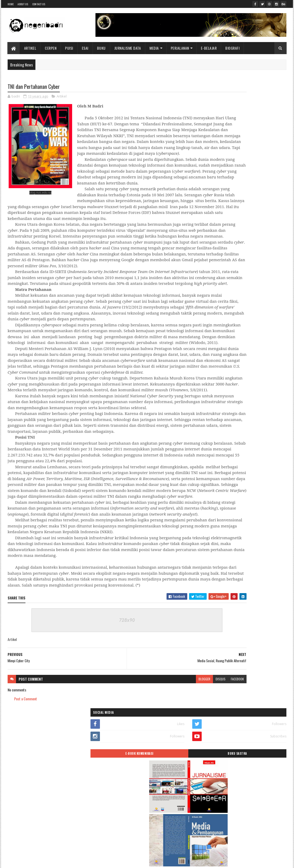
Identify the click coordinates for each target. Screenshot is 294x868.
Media (154, 48)
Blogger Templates (76, 861)
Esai (85, 48)
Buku (101, 48)
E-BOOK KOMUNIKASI (224, 127)
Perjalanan (180, 48)
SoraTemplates (32, 861)
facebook (184, 804)
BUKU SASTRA (266, 127)
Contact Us (39, 4)
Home (11, 4)
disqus (167, 804)
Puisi (69, 48)
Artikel (30, 48)
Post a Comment (26, 824)
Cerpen (51, 48)
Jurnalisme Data (128, 48)
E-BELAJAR (209, 48)
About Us (23, 4)
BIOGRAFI (233, 48)
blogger (151, 804)
